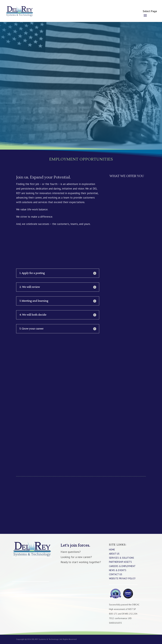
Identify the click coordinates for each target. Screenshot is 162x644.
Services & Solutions (121, 558)
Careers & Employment (122, 566)
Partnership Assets (120, 562)
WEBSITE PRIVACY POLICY (122, 578)
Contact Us (116, 574)
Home (112, 550)
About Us (114, 554)
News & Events (118, 570)
